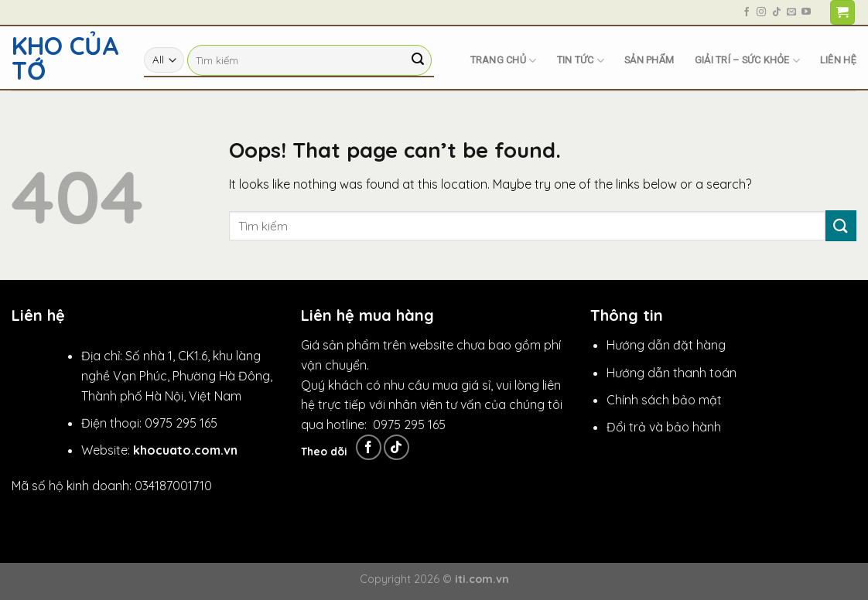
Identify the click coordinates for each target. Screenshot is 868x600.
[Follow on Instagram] (761, 12)
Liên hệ (838, 60)
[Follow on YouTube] (806, 12)
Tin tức (581, 61)
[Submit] (418, 60)
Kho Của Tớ (65, 58)
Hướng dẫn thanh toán (672, 373)
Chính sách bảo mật (664, 400)
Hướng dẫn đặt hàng (666, 345)
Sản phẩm (649, 60)
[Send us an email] (791, 12)
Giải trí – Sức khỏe (747, 61)
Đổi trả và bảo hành (664, 427)
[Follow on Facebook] (747, 12)
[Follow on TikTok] (777, 12)
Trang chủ (504, 61)
